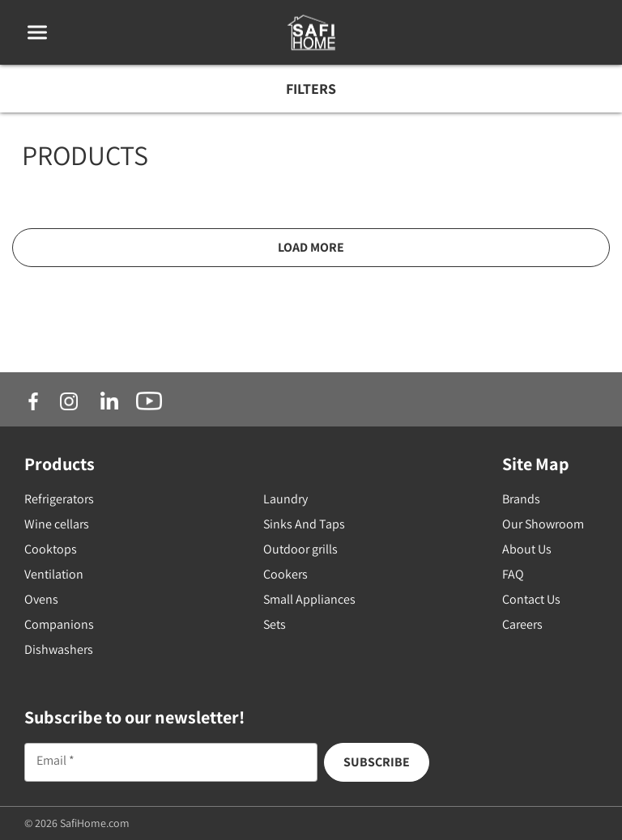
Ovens (41, 599)
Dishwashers (59, 649)
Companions (59, 624)
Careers (522, 624)
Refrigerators (59, 499)
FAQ (513, 574)
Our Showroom (543, 524)
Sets (275, 624)
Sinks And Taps (304, 524)
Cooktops (51, 549)
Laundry (285, 499)
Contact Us (531, 599)
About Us (527, 549)
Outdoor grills (300, 549)
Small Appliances (309, 599)
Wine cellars (57, 524)
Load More (311, 247)
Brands (521, 499)
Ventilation (54, 574)
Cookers (285, 574)
